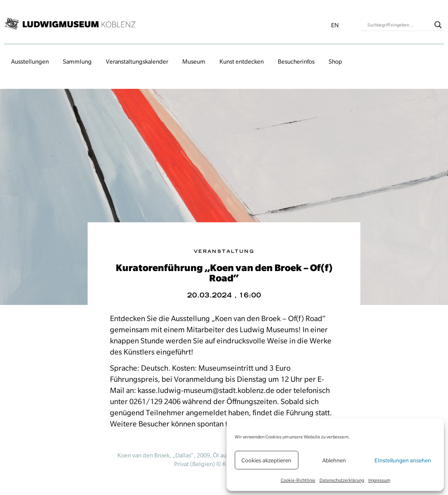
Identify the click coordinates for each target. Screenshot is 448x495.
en (335, 25)
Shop (335, 62)
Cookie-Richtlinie (298, 480)
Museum (194, 62)
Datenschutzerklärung (342, 480)
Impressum (379, 480)
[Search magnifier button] (438, 25)
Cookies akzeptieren (266, 460)
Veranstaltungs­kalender (137, 62)
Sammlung (77, 62)
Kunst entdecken (242, 62)
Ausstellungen (30, 62)
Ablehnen (334, 460)
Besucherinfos (296, 62)
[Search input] (399, 25)
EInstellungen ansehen (403, 460)
